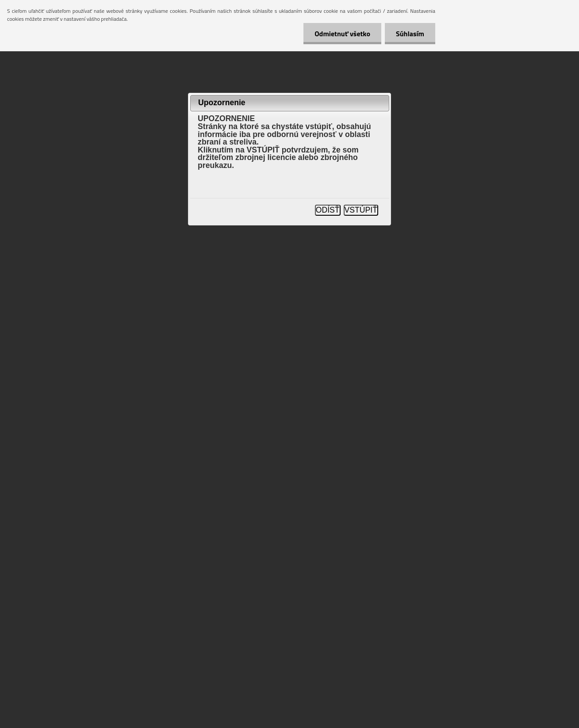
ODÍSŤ (328, 210)
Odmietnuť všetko (342, 34)
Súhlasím (410, 34)
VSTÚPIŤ (361, 210)
